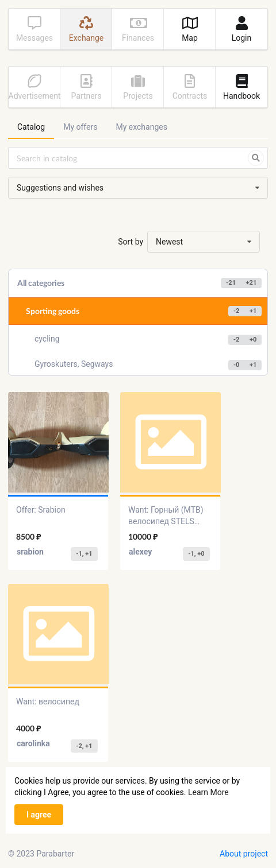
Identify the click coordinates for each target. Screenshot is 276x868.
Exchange (86, 29)
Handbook (241, 87)
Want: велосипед (48, 702)
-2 (237, 311)
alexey (140, 552)
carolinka (33, 743)
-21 (231, 283)
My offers (80, 127)
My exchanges (141, 127)
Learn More (208, 792)
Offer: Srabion (41, 510)
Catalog (31, 127)
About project (244, 854)
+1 (253, 311)
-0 (237, 365)
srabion (30, 552)
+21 (252, 283)
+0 (253, 340)
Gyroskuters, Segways (148, 365)
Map (190, 29)
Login (242, 29)
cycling (148, 340)
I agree (39, 815)
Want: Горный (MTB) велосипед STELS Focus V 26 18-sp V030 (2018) (170, 516)
